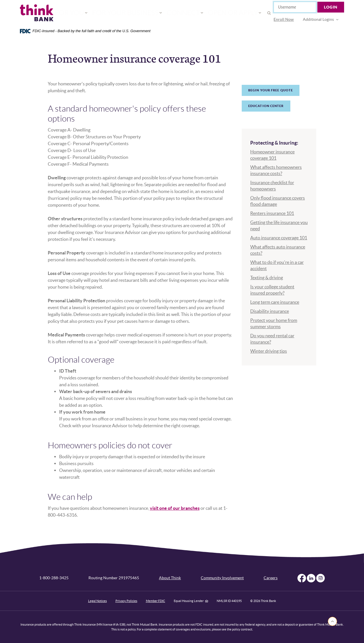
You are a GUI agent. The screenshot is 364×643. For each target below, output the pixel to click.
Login (331, 7)
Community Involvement (222, 578)
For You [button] (91, 13)
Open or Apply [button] (218, 13)
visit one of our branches (175, 508)
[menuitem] (284, 19)
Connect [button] (179, 13)
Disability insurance (270, 311)
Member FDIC (156, 601)
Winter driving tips (269, 351)
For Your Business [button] (135, 13)
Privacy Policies (126, 601)
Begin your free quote (271, 90)
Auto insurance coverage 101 (279, 238)
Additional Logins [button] (319, 19)
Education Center (266, 106)
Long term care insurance (275, 302)
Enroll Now (284, 19)
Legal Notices (98, 601)
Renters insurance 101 (272, 213)
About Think (170, 578)
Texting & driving (267, 278)
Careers (271, 578)
